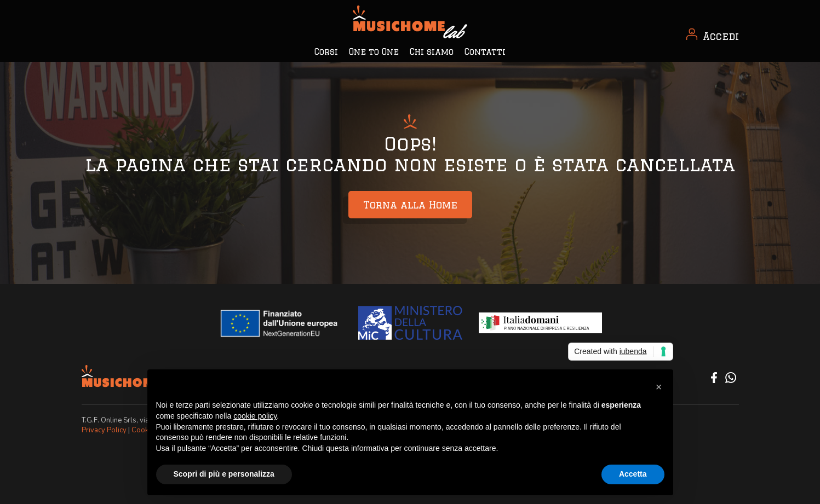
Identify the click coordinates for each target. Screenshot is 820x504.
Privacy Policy (104, 430)
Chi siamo (432, 52)
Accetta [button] (633, 474)
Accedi (721, 36)
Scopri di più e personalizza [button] (224, 474)
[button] (659, 387)
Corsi (326, 52)
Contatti (485, 52)
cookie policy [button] (255, 416)
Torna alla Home (410, 205)
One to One (374, 52)
